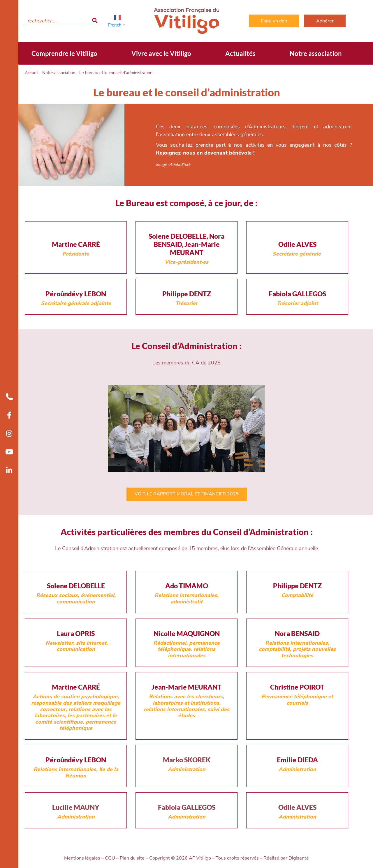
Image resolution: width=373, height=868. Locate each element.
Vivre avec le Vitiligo (161, 54)
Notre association (316, 54)
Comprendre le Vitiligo (64, 54)
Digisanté (299, 858)
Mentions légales (82, 858)
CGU (110, 858)
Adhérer (325, 21)
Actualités (240, 54)
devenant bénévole (228, 153)
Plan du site (132, 858)
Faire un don (274, 21)
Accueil (31, 73)
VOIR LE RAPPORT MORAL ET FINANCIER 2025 (187, 494)
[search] (62, 21)
